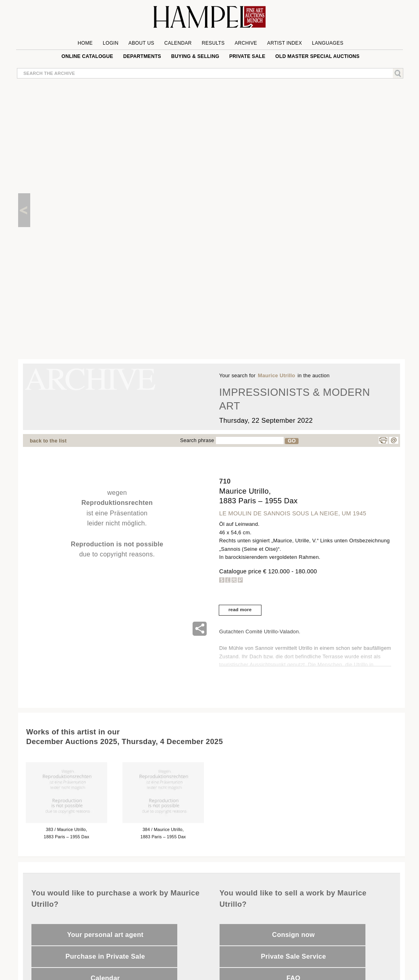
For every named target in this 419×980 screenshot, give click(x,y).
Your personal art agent (105, 935)
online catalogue (87, 56)
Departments (142, 56)
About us (141, 43)
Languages (328, 43)
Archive (246, 43)
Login (111, 43)
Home (85, 43)
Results (213, 43)
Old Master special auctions (317, 56)
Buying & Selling (195, 56)
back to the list (48, 441)
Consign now (293, 935)
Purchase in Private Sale (105, 956)
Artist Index (285, 43)
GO (292, 441)
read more (240, 610)
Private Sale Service (293, 956)
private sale (247, 56)
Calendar (178, 43)
